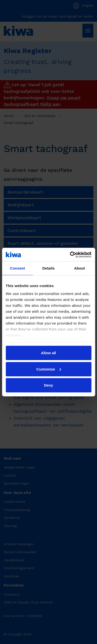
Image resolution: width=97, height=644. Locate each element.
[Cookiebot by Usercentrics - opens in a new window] (70, 254)
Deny (48, 385)
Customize (49, 369)
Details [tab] (49, 268)
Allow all (48, 353)
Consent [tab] (17, 268)
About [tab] (79, 268)
